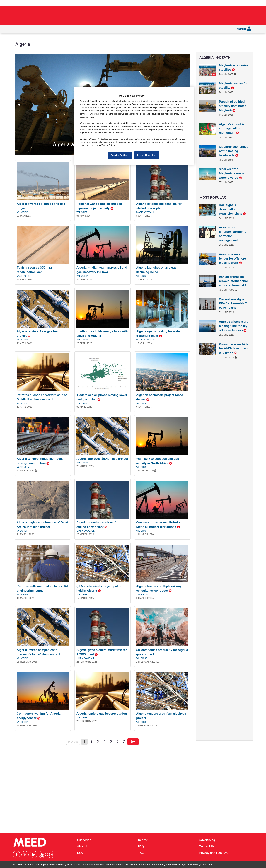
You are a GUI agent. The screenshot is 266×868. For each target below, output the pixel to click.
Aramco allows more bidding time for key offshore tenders (234, 326)
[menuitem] (18, 29)
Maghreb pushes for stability (233, 85)
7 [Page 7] (124, 741)
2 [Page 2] (91, 741)
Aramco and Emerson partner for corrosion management (233, 234)
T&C (141, 853)
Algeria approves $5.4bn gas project (102, 459)
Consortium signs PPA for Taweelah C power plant (233, 303)
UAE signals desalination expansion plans (232, 209)
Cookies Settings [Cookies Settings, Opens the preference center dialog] (120, 155)
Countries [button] (77, 29)
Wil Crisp (22, 212)
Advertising (207, 840)
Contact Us (207, 846)
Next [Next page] (134, 741)
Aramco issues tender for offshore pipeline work (232, 258)
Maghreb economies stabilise (233, 67)
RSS (80, 853)
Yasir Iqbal (24, 276)
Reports (124, 29)
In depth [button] (43, 29)
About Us (83, 846)
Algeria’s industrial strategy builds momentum (232, 128)
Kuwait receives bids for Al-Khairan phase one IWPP (234, 348)
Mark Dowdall (145, 212)
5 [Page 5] (111, 741)
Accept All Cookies (147, 155)
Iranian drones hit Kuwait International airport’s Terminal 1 (233, 281)
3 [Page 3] (98, 741)
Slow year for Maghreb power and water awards (233, 173)
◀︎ (20, 104)
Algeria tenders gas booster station (102, 714)
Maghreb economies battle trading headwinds (233, 151)
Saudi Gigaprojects (101, 29)
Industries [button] (60, 29)
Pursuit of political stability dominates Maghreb (233, 106)
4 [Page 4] (104, 741)
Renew (143, 840)
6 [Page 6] (117, 741)
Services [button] (141, 29)
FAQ (141, 846)
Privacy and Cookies (213, 853)
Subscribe (159, 29)
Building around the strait (195, 14)
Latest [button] (28, 29)
